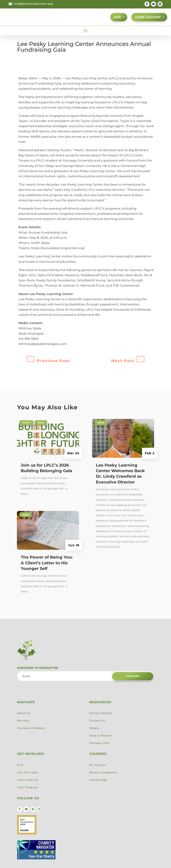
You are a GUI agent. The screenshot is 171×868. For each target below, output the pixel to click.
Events (26, 428)
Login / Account (146, 19)
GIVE (112, 19)
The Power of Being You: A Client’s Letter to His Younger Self (47, 568)
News (41, 428)
